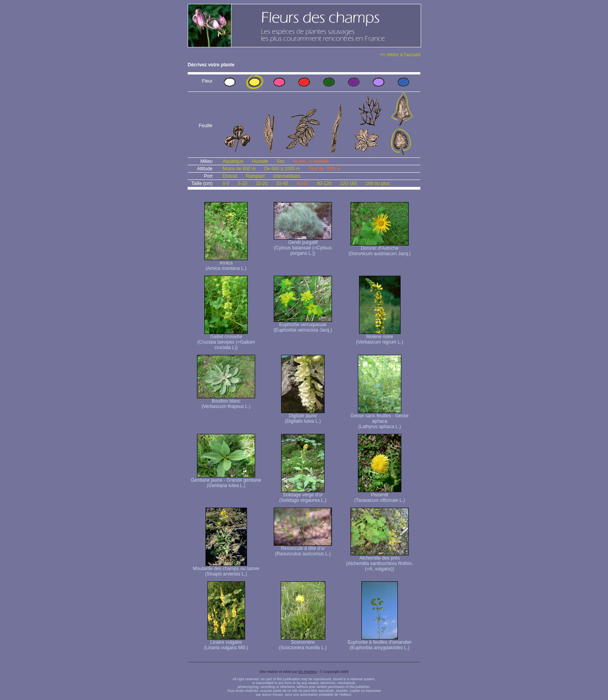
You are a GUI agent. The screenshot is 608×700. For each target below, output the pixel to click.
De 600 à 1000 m (282, 169)
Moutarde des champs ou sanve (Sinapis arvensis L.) (226, 569)
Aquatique (233, 161)
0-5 (226, 183)
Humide (260, 161)
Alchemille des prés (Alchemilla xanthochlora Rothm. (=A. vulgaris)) (380, 561)
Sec (281, 161)
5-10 (242, 183)
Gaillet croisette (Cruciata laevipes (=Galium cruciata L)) (226, 340)
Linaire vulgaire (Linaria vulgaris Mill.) (226, 643)
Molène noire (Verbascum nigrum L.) (379, 337)
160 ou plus (378, 183)
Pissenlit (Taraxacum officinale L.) (380, 495)
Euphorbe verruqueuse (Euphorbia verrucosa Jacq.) (303, 325)
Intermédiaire (287, 176)
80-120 (324, 183)
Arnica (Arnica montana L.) (226, 264)
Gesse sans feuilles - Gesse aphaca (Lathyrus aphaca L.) (379, 419)
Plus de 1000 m (324, 169)
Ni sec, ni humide (311, 161)
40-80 (303, 183)
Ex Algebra (308, 672)
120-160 (349, 183)
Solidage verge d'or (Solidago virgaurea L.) (303, 495)
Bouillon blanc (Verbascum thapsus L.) (226, 402)
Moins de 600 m (239, 169)
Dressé (230, 176)
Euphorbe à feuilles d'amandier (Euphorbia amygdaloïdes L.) (379, 643)
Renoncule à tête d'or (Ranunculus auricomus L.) (303, 549)
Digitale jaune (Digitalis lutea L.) (303, 416)
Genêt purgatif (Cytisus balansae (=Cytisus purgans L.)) (303, 246)
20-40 (282, 183)
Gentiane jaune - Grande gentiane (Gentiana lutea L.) (226, 481)
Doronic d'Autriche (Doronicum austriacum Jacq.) (380, 249)
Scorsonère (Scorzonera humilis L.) (303, 643)
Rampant (255, 176)
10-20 (262, 183)
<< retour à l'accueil (400, 55)
